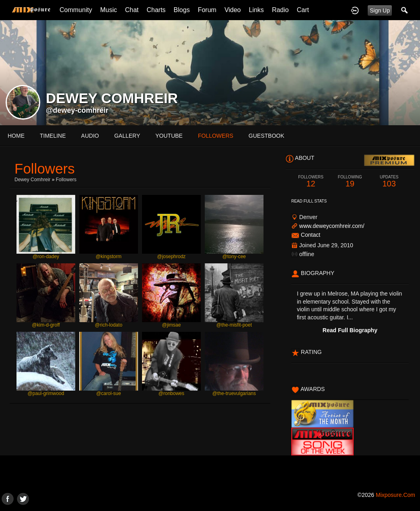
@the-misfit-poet (234, 325)
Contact (311, 235)
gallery (127, 136)
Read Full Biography (350, 330)
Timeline (53, 136)
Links (256, 10)
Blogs (182, 10)
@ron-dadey (46, 257)
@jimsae (171, 325)
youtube (169, 136)
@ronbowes (171, 393)
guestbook (267, 136)
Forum (207, 10)
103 (389, 181)
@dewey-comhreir (77, 110)
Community (76, 10)
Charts (156, 10)
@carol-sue (109, 393)
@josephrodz (171, 257)
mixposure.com (395, 495)
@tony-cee (234, 257)
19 (350, 181)
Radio (280, 10)
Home (16, 136)
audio (90, 136)
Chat (132, 10)
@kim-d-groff (46, 325)
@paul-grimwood (46, 393)
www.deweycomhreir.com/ (332, 226)
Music (109, 10)
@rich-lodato (109, 325)
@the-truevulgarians (234, 393)
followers (216, 136)
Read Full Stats (309, 201)
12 (311, 181)
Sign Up (380, 10)
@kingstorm (109, 257)
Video (233, 10)
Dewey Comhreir (32, 180)
